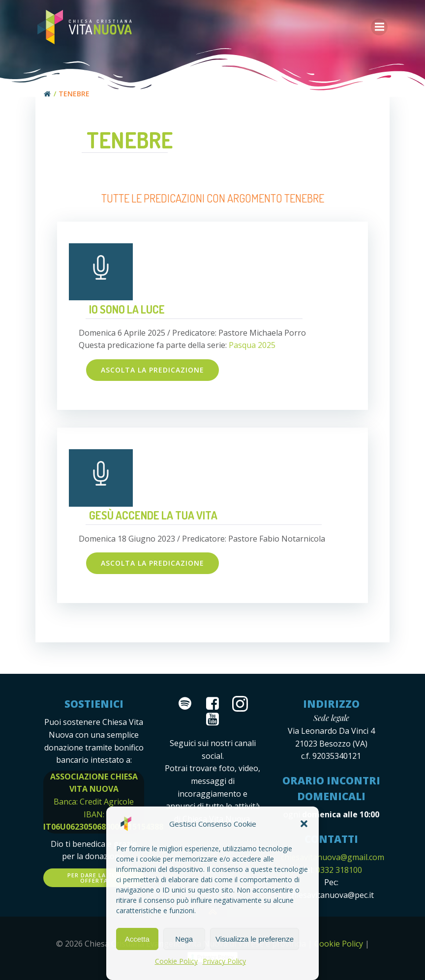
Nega (184, 939)
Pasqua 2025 (252, 344)
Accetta (137, 939)
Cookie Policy (176, 961)
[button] (304, 824)
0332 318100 (338, 868)
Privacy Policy (224, 961)
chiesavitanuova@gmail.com (333, 856)
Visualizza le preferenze (255, 939)
